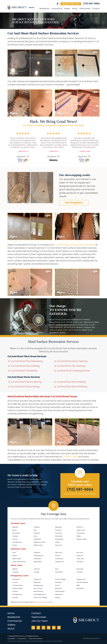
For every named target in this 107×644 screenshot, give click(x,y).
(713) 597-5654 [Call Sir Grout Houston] (91, 4)
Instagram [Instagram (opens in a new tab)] (33, 628)
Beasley (15, 527)
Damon (15, 539)
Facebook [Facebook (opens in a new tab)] (38, 628)
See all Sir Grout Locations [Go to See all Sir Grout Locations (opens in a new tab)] (43, 602)
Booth (15, 530)
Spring (57, 597)
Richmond (59, 536)
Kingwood (37, 579)
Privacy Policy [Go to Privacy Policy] (22, 639)
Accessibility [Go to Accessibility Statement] (11, 639)
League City (59, 562)
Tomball (80, 572)
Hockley (15, 597)
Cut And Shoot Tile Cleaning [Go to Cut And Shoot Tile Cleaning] (71, 366)
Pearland (80, 569)
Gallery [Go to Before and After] (67, 9)
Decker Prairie (17, 588)
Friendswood (38, 556)
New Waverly (38, 591)
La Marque (59, 559)
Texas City (80, 559)
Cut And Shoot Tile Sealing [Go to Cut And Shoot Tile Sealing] (24, 371)
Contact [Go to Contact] (96, 9)
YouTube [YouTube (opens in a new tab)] (49, 628)
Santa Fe (80, 556)
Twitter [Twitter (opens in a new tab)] (43, 628)
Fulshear (37, 527)
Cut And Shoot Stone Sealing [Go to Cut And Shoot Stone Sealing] (71, 382)
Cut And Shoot (18, 585)
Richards (58, 588)
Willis (78, 585)
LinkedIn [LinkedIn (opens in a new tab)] (54, 628)
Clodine (15, 536)
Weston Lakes (81, 539)
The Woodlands (82, 582)
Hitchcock (59, 553)
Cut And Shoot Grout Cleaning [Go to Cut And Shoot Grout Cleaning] (72, 361)
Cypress (15, 572)
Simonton (59, 545)
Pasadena (59, 572)
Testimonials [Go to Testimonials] (85, 9)
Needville (58, 527)
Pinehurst (58, 582)
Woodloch (80, 588)
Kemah (58, 556)
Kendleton (37, 539)
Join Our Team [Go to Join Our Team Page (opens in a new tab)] (40, 621)
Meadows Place (40, 542)
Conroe (15, 582)
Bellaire (15, 569)
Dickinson (37, 553)
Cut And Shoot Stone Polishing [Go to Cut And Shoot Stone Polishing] (72, 387)
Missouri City (38, 545)
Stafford (80, 527)
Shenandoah (60, 591)
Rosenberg (59, 539)
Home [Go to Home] (11, 613)
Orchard (58, 530)
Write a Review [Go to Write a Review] (57, 4)
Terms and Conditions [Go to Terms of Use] (36, 639)
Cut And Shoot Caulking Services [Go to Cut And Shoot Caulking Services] (73, 371)
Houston (37, 533)
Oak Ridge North (40, 594)
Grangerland (17, 594)
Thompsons (81, 533)
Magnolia (37, 582)
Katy (35, 536)
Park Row (59, 533)
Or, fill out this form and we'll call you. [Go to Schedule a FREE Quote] (80, 494)
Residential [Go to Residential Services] (44, 9)
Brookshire (16, 533)
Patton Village (60, 579)
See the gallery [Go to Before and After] (74, 203)
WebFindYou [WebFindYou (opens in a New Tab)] (96, 638)
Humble (37, 572)
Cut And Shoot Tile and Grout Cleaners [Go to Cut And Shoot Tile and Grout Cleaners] (74, 245)
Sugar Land (81, 530)
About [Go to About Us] (75, 9)
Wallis (79, 536)
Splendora (59, 594)
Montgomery (38, 585)
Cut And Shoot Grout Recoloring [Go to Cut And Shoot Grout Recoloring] (27, 361)
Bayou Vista (17, 559)
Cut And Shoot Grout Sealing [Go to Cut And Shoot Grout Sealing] (25, 366)
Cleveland (16, 579)
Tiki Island (80, 562)
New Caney (38, 588)
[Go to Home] (22, 7)
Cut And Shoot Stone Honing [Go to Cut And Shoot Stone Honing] (25, 387)
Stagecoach (81, 579)
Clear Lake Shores (19, 562)
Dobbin (15, 591)
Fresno (15, 545)
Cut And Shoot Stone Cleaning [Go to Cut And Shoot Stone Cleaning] (26, 382)
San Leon (80, 553)
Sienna (58, 542)
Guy (35, 530)
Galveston (37, 559)
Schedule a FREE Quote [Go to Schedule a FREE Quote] (71, 4)
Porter (57, 585)
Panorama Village (40, 597)
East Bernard (17, 542)
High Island (38, 562)
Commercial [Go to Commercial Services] (57, 9)
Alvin (14, 553)
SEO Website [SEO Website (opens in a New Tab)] (86, 638)
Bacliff (15, 556)
